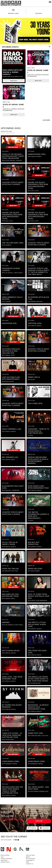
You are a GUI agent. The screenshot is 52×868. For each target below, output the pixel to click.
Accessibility (30, 860)
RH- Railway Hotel (21, 849)
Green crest (15, 849)
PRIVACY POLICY (5, 862)
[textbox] (8, 131)
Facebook (32, 828)
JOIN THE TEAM (30, 855)
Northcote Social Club (9, 849)
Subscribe (39, 821)
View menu (39, 13)
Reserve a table (13, 13)
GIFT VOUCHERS (31, 859)
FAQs (28, 862)
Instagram (44, 828)
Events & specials (6, 859)
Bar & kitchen (5, 855)
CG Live (28, 849)
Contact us (30, 864)
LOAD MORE (46, 120)
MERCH (28, 857)
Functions (4, 860)
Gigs (2, 857)
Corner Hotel (11, 3)
